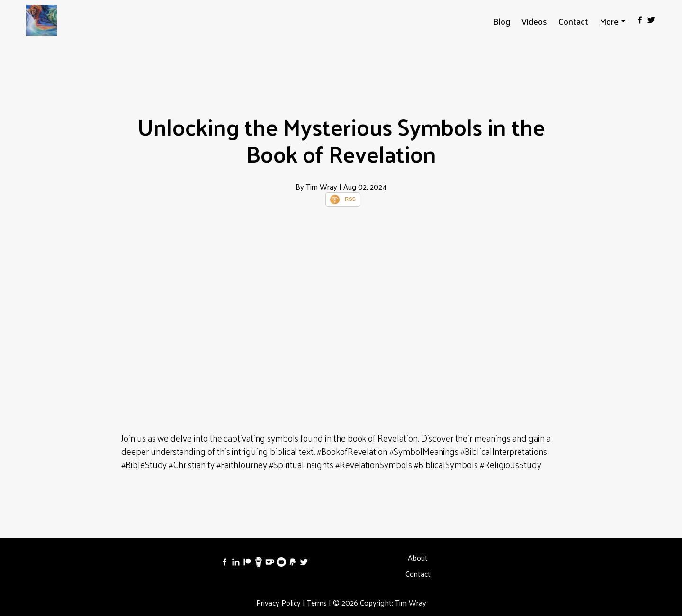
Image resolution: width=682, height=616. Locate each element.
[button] (613, 21)
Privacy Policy (278, 602)
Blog (502, 21)
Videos (534, 21)
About (418, 557)
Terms (317, 602)
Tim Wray (411, 602)
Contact (573, 21)
